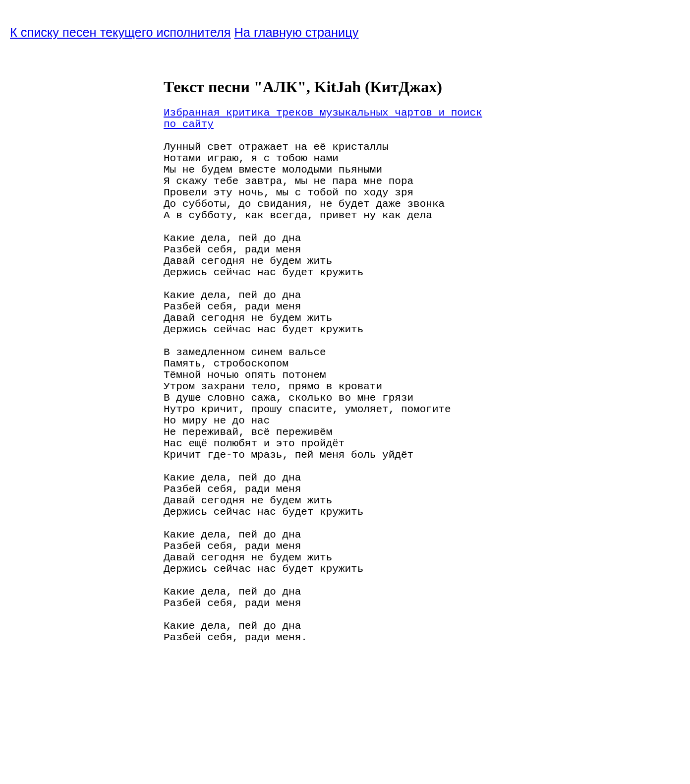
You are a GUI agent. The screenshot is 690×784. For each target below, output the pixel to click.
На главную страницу (297, 32)
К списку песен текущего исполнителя (120, 32)
